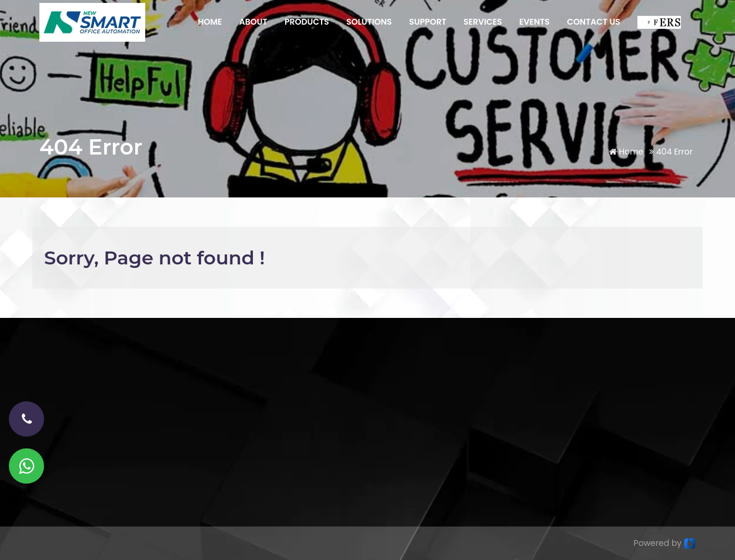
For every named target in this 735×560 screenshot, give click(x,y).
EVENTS (534, 22)
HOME (210, 22)
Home (627, 152)
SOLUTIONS (369, 22)
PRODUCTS (307, 22)
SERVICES (483, 22)
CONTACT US (594, 22)
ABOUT (253, 22)
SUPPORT (428, 22)
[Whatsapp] (26, 466)
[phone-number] (26, 419)
